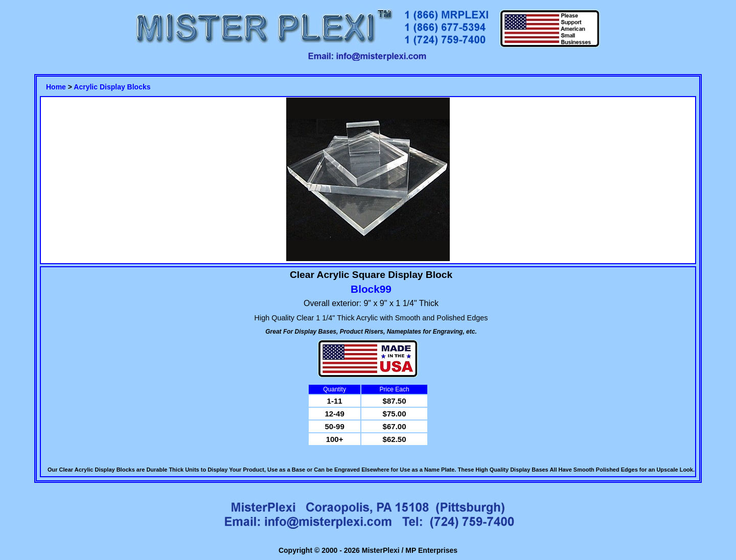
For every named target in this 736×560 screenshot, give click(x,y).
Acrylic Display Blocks (112, 87)
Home (56, 87)
